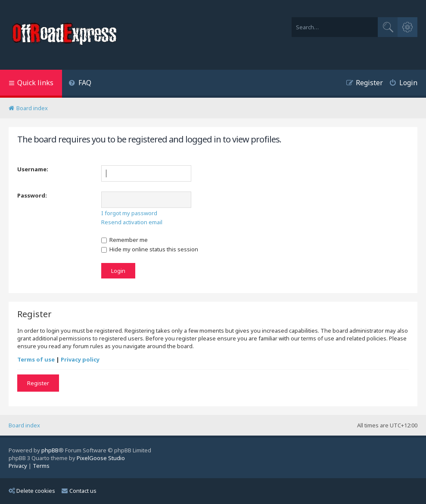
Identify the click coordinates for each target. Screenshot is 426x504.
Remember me (124, 240)
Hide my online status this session (150, 249)
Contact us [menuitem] (79, 491)
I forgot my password (129, 213)
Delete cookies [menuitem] (32, 491)
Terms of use (36, 359)
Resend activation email (132, 222)
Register (38, 383)
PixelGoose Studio (101, 458)
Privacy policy (80, 359)
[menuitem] (80, 84)
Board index (24, 425)
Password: (32, 195)
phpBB (50, 450)
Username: (33, 169)
